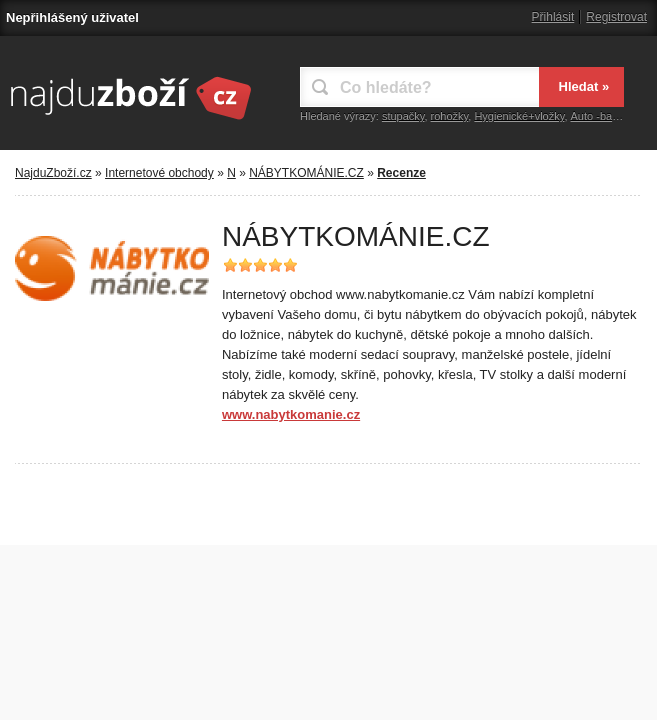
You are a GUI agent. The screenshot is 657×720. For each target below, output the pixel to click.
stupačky (403, 116)
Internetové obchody (159, 173)
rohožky (450, 116)
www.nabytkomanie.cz (291, 414)
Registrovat (616, 17)
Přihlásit (553, 17)
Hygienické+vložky (519, 116)
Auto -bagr (596, 116)
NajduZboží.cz (53, 173)
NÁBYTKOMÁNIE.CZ (306, 173)
